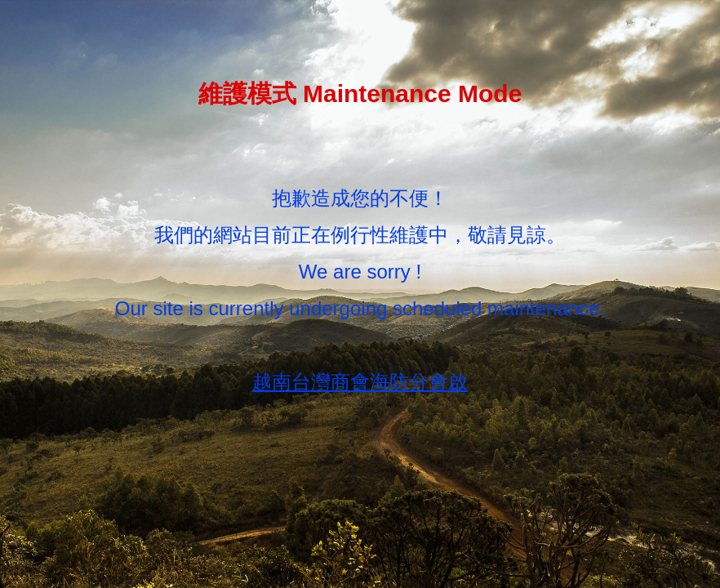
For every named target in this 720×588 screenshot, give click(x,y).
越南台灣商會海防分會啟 (360, 382)
